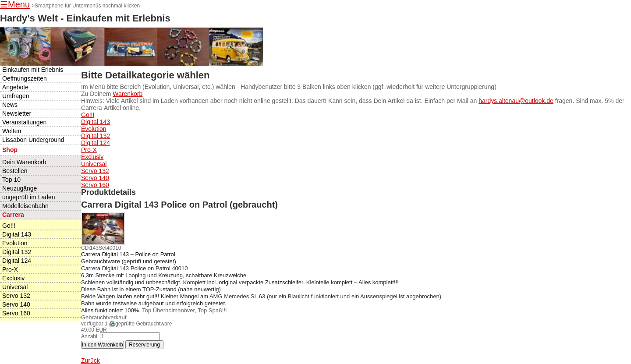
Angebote (15, 87)
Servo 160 (95, 185)
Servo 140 (95, 178)
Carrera (13, 215)
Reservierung (144, 345)
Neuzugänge (19, 188)
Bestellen (15, 171)
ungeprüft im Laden (29, 197)
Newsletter (17, 113)
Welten (12, 131)
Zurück (90, 360)
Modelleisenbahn (25, 206)
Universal (94, 164)
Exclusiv (92, 157)
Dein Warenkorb (24, 162)
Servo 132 (95, 171)
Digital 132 (96, 136)
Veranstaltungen (24, 122)
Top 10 (11, 180)
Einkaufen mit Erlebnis (33, 70)
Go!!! (88, 115)
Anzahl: (90, 336)
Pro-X (89, 150)
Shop (10, 150)
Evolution (94, 129)
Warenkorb (128, 94)
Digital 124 (96, 143)
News (10, 105)
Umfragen (16, 96)
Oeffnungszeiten (25, 78)
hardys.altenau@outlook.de (516, 101)
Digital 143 (96, 122)
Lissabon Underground (33, 140)
